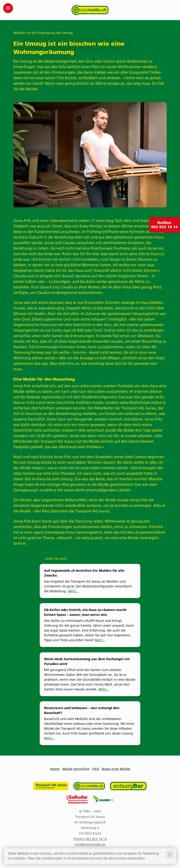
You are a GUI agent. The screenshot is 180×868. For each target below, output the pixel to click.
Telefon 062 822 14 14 (90, 839)
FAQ (96, 769)
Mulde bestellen (76, 769)
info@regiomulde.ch (90, 844)
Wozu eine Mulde (116, 769)
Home (55, 769)
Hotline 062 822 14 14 (164, 225)
